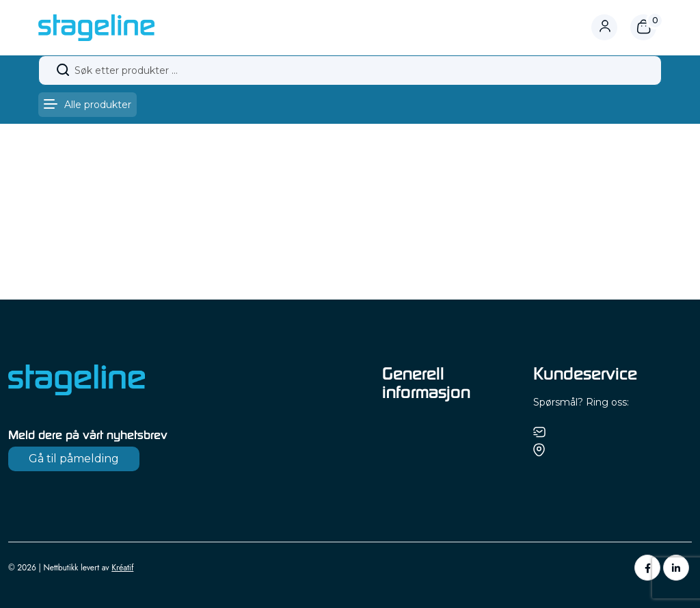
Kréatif (122, 568)
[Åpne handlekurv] (643, 27)
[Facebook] (647, 568)
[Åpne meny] (87, 105)
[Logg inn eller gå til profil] (611, 27)
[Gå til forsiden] (96, 27)
